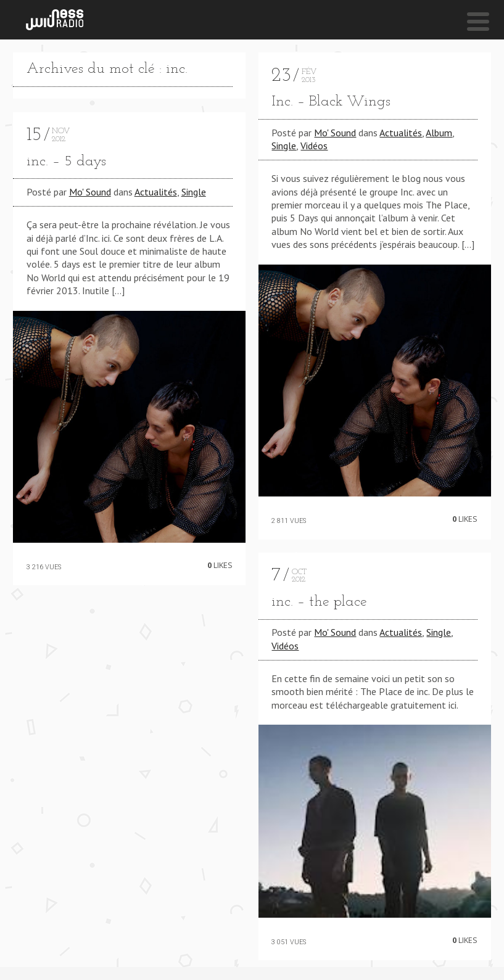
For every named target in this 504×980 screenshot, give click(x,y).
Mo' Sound (90, 192)
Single (194, 192)
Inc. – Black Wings (331, 102)
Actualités (156, 192)
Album (439, 133)
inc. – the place (319, 602)
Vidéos (314, 146)
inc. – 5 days (66, 162)
